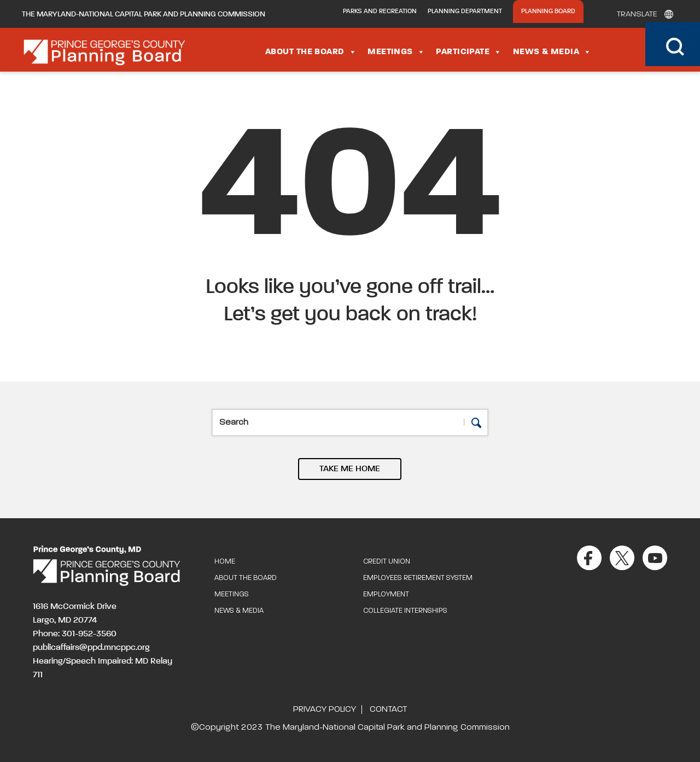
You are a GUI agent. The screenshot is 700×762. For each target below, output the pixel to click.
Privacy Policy (325, 710)
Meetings (396, 52)
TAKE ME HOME (350, 469)
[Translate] (642, 14)
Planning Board (548, 11)
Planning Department (465, 11)
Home (225, 562)
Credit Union (387, 562)
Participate (469, 52)
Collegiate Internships (405, 611)
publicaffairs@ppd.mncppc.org (91, 648)
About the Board (311, 52)
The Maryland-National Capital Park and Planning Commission (144, 14)
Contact (388, 710)
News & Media (552, 52)
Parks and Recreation (380, 11)
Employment (386, 594)
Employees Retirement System (418, 578)
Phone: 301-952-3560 (75, 634)
